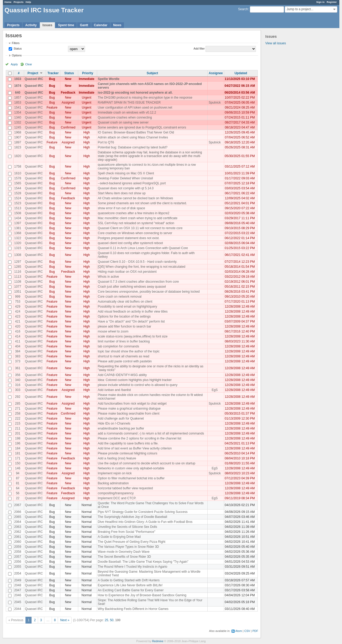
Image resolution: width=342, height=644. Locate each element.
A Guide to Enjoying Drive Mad (119, 537)
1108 (18, 282)
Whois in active (108, 277)
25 (106, 620)
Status (17, 49)
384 (18, 351)
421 (18, 321)
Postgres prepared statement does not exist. (128, 238)
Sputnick (215, 103)
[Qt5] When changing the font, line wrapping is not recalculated (141, 267)
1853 (18, 103)
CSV (247, 631)
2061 (18, 537)
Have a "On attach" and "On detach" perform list (131, 321)
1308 (18, 255)
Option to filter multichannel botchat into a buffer (131, 478)
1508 (18, 213)
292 (18, 397)
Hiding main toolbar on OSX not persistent (127, 272)
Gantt (84, 25)
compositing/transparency (116, 493)
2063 (18, 527)
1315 (18, 248)
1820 (18, 156)
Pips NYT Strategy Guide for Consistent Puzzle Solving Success (143, 512)
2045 (18, 602)
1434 (18, 218)
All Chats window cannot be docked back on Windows (135, 198)
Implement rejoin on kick (115, 473)
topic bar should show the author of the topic (128, 351)
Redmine (158, 641)
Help (28, 2)
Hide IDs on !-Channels (114, 423)
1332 (18, 122)
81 (18, 483)
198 (18, 438)
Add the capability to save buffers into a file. (128, 443)
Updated (241, 73)
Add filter (199, 49)
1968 (18, 132)
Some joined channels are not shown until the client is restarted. (142, 203)
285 (18, 404)
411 (18, 341)
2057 (18, 557)
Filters (16, 43)
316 (18, 385)
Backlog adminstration (113, 483)
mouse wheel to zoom (113, 331)
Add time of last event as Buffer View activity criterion (135, 448)
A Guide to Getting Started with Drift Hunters (128, 580)
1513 (18, 208)
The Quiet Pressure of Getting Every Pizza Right (131, 542)
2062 (18, 532)
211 (18, 428)
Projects (19, 2)
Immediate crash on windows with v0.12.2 (127, 112)
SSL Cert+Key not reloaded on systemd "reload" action (136, 223)
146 (18, 468)
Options (17, 55)
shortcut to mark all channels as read (123, 356)
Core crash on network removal (120, 297)
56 (18, 493)
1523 (18, 203)
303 (18, 390)
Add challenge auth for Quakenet (121, 418)
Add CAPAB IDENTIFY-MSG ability (122, 375)
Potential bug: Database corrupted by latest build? (133, 147)
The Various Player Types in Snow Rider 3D (128, 547)
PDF (255, 631)
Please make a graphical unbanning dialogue (129, 409)
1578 (18, 178)
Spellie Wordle (108, 79)
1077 (18, 287)
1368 (18, 233)
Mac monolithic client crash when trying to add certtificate (137, 218)
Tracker (53, 73)
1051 (18, 292)
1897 (18, 142)
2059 (18, 547)
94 (18, 473)
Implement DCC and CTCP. (117, 498)
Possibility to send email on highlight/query (127, 307)
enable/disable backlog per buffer (121, 428)
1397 (18, 223)
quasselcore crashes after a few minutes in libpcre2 (133, 213)
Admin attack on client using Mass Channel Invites (133, 137)
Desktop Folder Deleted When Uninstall (125, 178)
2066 (18, 512)
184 (18, 448)
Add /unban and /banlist (114, 390)
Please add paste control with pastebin (125, 361)
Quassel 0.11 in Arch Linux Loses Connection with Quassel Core (143, 248)
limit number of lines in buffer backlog (124, 341)
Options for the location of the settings (124, 316)
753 (18, 302)
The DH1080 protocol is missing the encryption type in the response (145, 98)
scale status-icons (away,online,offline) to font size (133, 336)
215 (18, 423)
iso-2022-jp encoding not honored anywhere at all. (135, 93)
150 (18, 463)
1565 (18, 183)
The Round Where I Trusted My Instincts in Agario (132, 567)
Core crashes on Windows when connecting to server (135, 233)
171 (18, 458)
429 (18, 307)
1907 (18, 137)
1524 (18, 198)
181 (18, 453)
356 (18, 375)
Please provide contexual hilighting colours (127, 453)
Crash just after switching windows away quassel (132, 287)
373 (18, 361)
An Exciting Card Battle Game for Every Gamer (131, 590)
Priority (88, 73)
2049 (18, 580)
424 (18, 312)
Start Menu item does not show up (122, 193)
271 (18, 409)
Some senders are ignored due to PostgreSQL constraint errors (142, 127)
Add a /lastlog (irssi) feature (117, 458)
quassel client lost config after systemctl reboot (130, 243)
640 (18, 93)
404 (18, 346)
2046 (18, 595)
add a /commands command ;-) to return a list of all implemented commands (151, 433)
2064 (18, 522)
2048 (18, 585)
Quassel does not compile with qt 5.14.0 (126, 188)
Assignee (216, 73)
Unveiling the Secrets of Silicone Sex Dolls (127, 527)
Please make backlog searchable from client (128, 414)
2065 (18, 517)
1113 (18, 277)
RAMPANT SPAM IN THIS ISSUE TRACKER (129, 103)
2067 (18, 505)
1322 (18, 238)
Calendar (101, 25)
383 (18, 356)
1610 (18, 173)
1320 (18, 243)
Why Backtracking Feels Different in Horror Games (133, 609)
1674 (18, 86)
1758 (18, 167)
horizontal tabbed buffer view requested (125, 488)
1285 (18, 267)
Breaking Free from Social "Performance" (126, 532)
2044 (18, 609)
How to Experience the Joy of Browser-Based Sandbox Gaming (142, 595)
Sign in (320, 2)
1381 (18, 228)
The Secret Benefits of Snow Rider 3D (124, 557)
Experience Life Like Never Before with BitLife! (130, 585)
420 (18, 326)
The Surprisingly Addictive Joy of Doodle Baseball (132, 517)
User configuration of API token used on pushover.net (135, 108)
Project (33, 73)
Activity (31, 25)
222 (18, 418)
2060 (18, 542)
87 (18, 478)
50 (112, 620)
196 (18, 443)
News (117, 25)
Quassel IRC (34, 79)
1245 (18, 127)
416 (18, 331)
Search (243, 9)
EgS (215, 390)
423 (18, 316)
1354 (18, 112)
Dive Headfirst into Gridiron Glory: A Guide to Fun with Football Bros (145, 522)
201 (18, 433)
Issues (47, 25)
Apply (14, 64)
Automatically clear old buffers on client (125, 302)
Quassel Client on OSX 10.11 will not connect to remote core (140, 228)
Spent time (66, 25)
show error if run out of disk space (121, 208)
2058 (18, 552)
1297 (18, 262)
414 (18, 336)
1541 (18, 108)
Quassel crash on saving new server (123, 122)
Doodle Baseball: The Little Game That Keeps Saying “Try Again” (143, 562)
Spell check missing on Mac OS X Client (126, 173)
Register (332, 2)
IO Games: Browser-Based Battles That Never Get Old (136, 132)
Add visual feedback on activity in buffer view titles (133, 312)
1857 (18, 98)
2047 (18, 590)
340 (18, 380)
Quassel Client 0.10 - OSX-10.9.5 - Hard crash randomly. (137, 262)
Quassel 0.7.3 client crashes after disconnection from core (138, 282)
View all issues (276, 43)
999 (18, 297)
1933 (18, 79)
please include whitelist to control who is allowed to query (138, 385)
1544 (18, 188)
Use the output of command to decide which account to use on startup (146, 463)
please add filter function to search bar (124, 326)
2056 (18, 562)
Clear (29, 64)
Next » (65, 620)
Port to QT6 (106, 142)
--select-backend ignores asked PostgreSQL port (132, 183)
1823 (18, 147)
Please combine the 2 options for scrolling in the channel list (139, 438)
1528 (18, 193)
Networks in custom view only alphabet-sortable (131, 468)
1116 (18, 272)
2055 (18, 567)
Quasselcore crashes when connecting (125, 117)
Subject (152, 73)
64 (18, 488)
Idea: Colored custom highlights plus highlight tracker (135, 380)
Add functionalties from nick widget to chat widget (132, 404)
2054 (18, 573)
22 (18, 498)
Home (8, 2)
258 (18, 414)
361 (18, 368)
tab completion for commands (118, 346)
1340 (18, 117)
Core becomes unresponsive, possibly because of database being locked (149, 292)
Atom (239, 631)
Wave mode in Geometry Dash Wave (123, 552)
